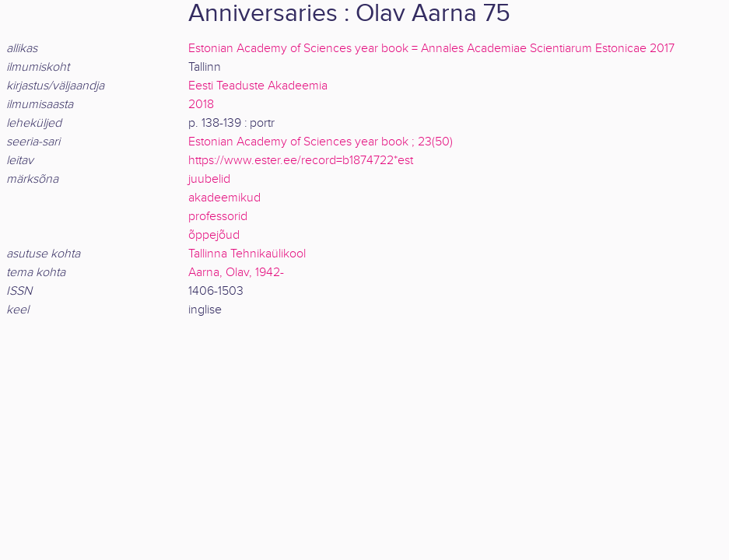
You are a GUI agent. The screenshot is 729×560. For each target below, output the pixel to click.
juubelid (209, 179)
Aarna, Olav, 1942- (236, 273)
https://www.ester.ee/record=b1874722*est (301, 161)
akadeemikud (224, 198)
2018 (201, 105)
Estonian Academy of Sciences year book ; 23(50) (321, 142)
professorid (218, 217)
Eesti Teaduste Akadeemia (258, 86)
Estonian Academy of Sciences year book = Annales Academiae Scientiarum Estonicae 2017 (431, 49)
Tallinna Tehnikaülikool (247, 254)
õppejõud (214, 235)
